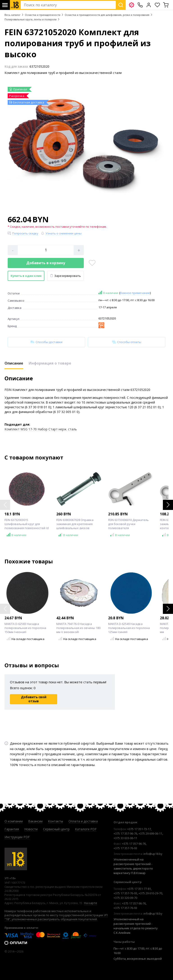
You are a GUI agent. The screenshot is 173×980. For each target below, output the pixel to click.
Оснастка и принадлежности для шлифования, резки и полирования (107, 15)
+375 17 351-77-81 (139, 889)
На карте (91, 903)
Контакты (56, 821)
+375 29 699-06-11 (150, 833)
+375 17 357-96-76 (125, 833)
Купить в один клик (26, 276)
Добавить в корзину (46, 263)
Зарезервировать (65, 276)
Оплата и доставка (83, 821)
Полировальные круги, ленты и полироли (31, 19)
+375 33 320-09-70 (125, 898)
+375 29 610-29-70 (150, 893)
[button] (168, 505)
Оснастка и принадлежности (43, 15)
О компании (14, 821)
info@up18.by (153, 854)
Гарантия (12, 829)
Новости (31, 829)
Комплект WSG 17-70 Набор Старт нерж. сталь (41, 429)
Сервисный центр (56, 829)
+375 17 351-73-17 (139, 829)
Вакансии (35, 821)
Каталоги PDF (86, 829)
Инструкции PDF (17, 837)
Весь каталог (13, 15)
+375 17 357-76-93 (125, 848)
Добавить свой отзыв (34, 699)
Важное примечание (135, 293)
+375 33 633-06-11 (125, 838)
